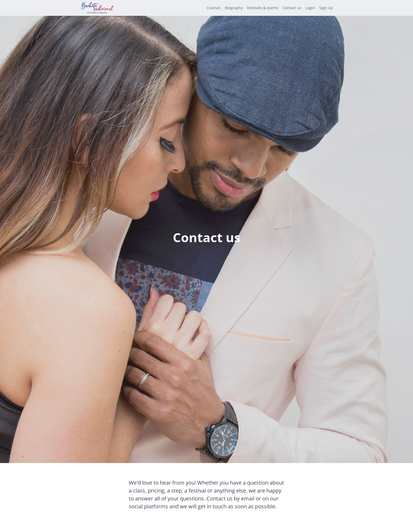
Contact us (292, 8)
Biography (234, 8)
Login (310, 8)
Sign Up (326, 8)
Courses (214, 8)
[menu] (268, 8)
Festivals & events (263, 8)
